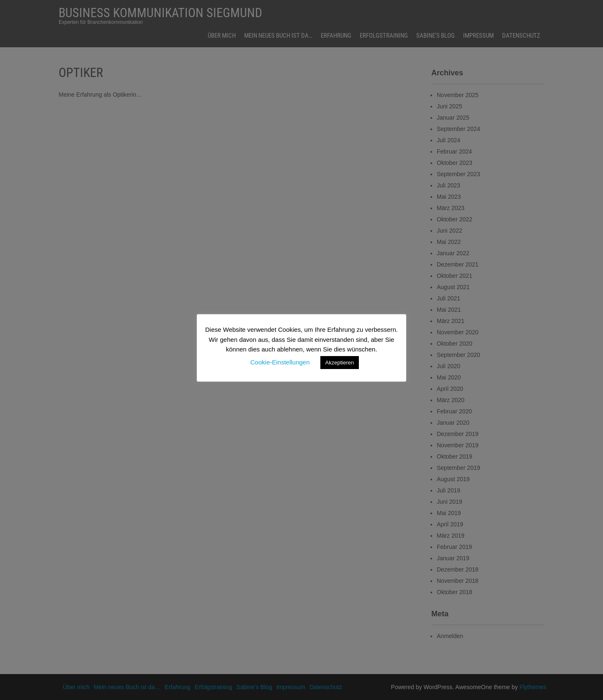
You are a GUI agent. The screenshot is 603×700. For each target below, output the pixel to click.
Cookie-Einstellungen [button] (280, 362)
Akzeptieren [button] (340, 363)
